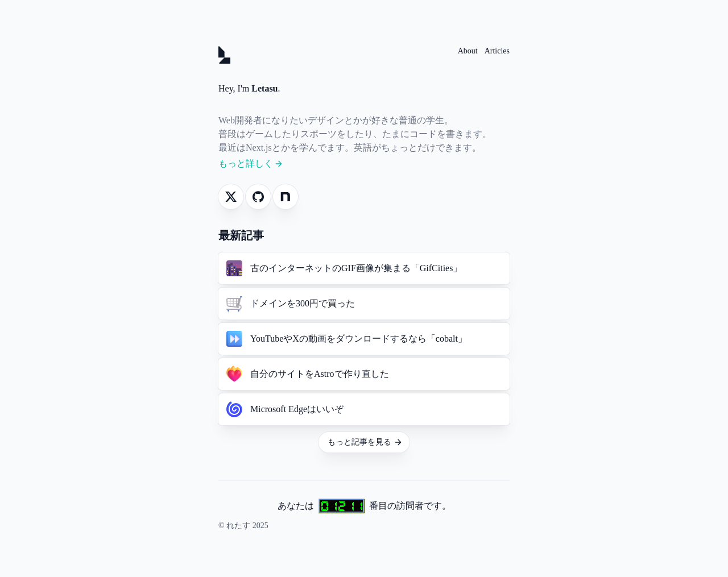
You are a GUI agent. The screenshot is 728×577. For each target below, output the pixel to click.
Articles (497, 51)
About (468, 51)
